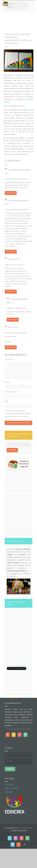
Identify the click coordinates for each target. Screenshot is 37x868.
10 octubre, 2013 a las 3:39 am (16, 333)
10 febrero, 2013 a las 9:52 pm (16, 179)
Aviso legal (9, 785)
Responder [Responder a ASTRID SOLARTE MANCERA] (11, 193)
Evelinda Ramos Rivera (18, 201)
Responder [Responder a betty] (11, 347)
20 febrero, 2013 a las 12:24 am (16, 210)
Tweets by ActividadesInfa (16, 666)
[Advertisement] (19, 21)
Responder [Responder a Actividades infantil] (13, 319)
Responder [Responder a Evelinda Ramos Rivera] (11, 251)
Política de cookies (12, 788)
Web (6, 401)
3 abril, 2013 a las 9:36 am (16, 308)
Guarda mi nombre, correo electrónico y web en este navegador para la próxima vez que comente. (17, 414)
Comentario (9, 359)
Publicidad (9, 792)
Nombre (8, 382)
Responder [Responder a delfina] (11, 291)
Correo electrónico (12, 392)
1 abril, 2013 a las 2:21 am (14, 265)
